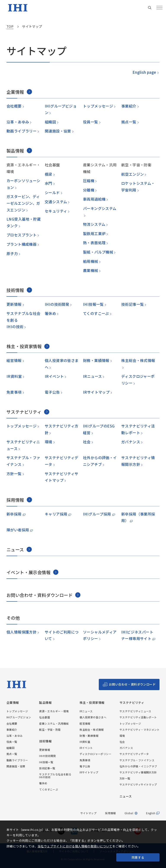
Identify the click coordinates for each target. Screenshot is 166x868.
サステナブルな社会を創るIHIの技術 (55, 776)
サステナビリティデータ (134, 754)
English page (144, 72)
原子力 (12, 253)
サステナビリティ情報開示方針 (138, 772)
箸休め (50, 313)
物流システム (94, 224)
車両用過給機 (94, 199)
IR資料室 (14, 376)
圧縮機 (89, 181)
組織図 (50, 122)
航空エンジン (132, 174)
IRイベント (54, 376)
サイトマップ (88, 813)
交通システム (56, 202)
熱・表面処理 (94, 243)
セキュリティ (56, 211)
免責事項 (14, 392)
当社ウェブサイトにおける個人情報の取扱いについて (75, 846)
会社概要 (14, 106)
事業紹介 (129, 106)
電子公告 (52, 392)
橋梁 (48, 174)
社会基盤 (45, 717)
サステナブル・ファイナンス (137, 760)
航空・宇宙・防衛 (50, 730)
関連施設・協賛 (58, 131)
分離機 (89, 190)
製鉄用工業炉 (94, 233)
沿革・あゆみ (18, 122)
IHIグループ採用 (97, 514)
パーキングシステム (100, 208)
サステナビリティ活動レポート (138, 717)
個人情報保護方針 (21, 632)
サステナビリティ (132, 703)
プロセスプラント (21, 235)
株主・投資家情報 (92, 703)
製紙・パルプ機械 (98, 252)
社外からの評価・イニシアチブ (138, 766)
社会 (87, 442)
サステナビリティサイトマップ (138, 784)
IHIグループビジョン (19, 717)
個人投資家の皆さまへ (93, 717)
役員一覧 (90, 122)
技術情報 (45, 741)
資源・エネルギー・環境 (54, 711)
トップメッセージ (98, 106)
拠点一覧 (129, 122)
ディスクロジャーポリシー (95, 754)
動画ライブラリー (21, 131)
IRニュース (92, 376)
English (151, 813)
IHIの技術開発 (57, 304)
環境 (48, 442)
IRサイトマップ (96, 392)
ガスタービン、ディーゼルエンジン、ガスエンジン (23, 203)
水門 (48, 183)
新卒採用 (14, 514)
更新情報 (14, 304)
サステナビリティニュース (135, 711)
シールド (52, 192)
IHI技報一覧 (93, 304)
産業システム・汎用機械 (54, 723)
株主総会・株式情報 (138, 360)
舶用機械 (90, 261)
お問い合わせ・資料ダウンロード (132, 684)
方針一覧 (14, 474)
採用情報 (110, 813)
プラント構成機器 (21, 244)
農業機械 (90, 270)
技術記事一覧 (132, 304)
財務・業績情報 (96, 360)
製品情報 (45, 703)
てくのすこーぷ (96, 313)
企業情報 (13, 703)
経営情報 (14, 360)
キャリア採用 (56, 514)
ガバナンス (130, 442)
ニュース (126, 796)
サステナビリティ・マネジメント (140, 730)
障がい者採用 (18, 530)
